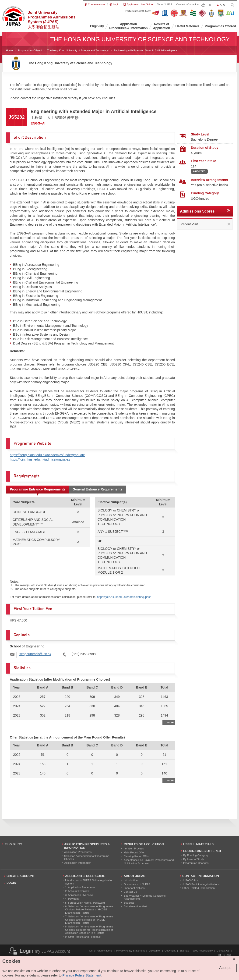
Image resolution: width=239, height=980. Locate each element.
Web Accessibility (203, 951)
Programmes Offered (30, 50)
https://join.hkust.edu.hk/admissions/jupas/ (124, 597)
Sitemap (184, 951)
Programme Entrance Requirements (38, 489)
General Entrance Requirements (97, 489)
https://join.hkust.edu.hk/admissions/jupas (40, 459)
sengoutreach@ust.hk (35, 654)
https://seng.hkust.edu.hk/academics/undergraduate (47, 455)
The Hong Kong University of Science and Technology (78, 50)
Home (9, 50)
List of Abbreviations (101, 951)
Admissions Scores (197, 211)
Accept (225, 968)
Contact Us (223, 951)
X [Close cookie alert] (234, 959)
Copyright (170, 951)
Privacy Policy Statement (130, 951)
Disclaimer (155, 951)
